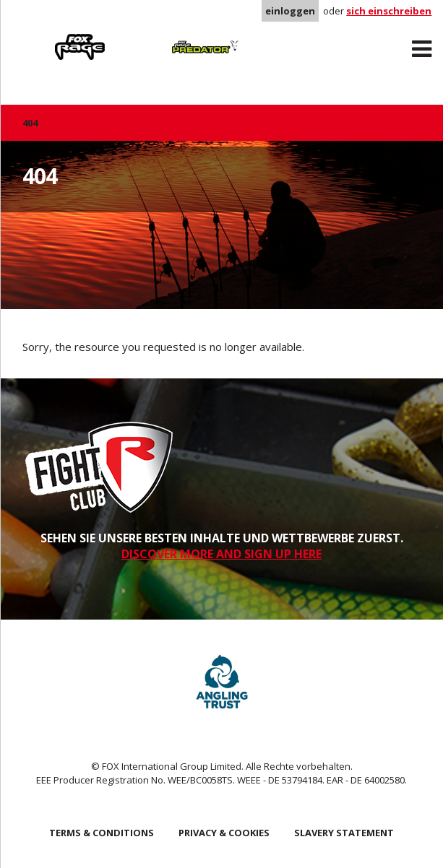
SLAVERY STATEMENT (344, 833)
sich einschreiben (389, 11)
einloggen (290, 11)
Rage (36, 37)
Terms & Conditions (102, 833)
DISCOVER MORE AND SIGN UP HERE (221, 554)
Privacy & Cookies (224, 833)
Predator (162, 37)
